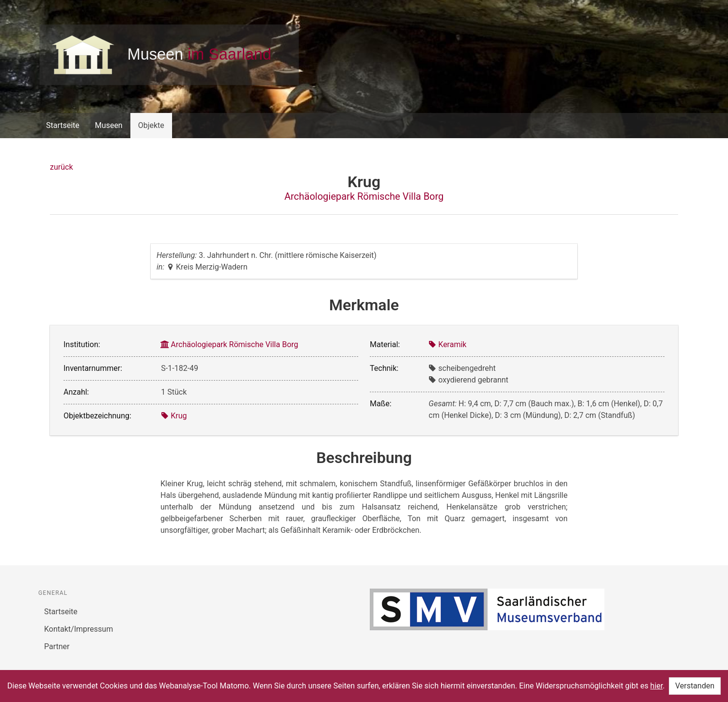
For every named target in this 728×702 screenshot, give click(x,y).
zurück (61, 167)
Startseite (63, 125)
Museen (109, 125)
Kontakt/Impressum (79, 629)
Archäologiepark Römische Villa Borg (364, 196)
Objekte (151, 125)
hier (657, 686)
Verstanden (695, 686)
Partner (57, 646)
